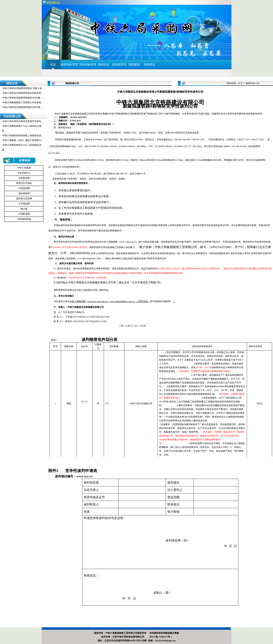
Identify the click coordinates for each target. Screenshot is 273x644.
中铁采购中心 (24, 173)
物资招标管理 (70, 65)
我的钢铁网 (24, 193)
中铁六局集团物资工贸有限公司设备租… (23, 102)
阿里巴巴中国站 (24, 183)
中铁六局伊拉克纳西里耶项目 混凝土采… (23, 88)
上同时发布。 (130, 301)
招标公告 (255, 83)
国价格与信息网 (24, 199)
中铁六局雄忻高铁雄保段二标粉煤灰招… (23, 136)
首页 (53, 65)
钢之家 (24, 209)
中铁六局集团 (24, 168)
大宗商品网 (24, 204)
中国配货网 (24, 214)
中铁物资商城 (24, 219)
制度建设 (134, 65)
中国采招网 (24, 188)
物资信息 (104, 65)
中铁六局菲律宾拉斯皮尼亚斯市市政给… (23, 121)
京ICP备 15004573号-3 (161, 637)
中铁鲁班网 (24, 178)
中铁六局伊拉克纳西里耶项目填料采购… (23, 93)
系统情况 (149, 65)
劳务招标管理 (88, 65)
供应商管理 (119, 65)
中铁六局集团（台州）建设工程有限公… (23, 140)
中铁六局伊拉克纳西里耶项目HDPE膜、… (24, 98)
